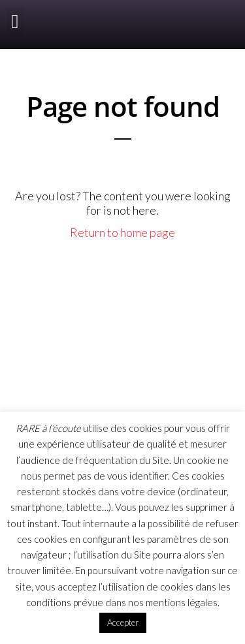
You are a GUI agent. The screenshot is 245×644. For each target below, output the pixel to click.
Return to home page (122, 232)
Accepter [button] (123, 622)
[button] (15, 21)
